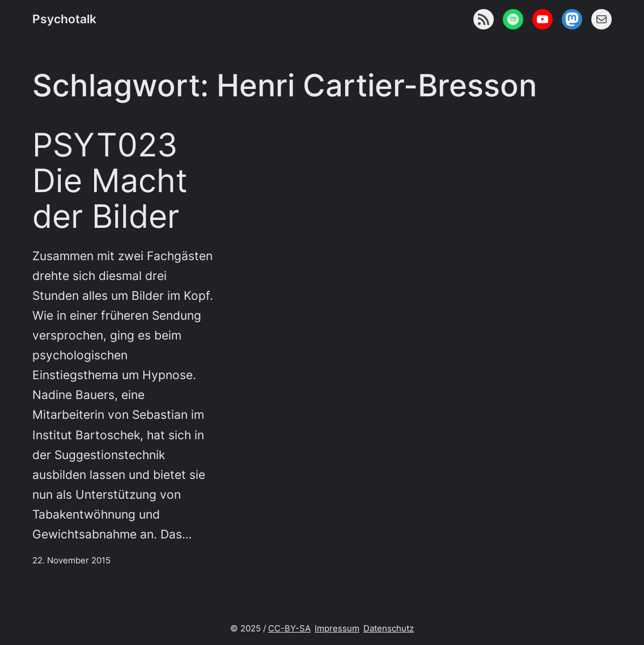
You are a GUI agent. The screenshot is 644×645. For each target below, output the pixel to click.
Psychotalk (64, 19)
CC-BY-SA (289, 628)
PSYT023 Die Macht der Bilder (110, 181)
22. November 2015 (71, 560)
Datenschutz (389, 628)
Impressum (337, 628)
